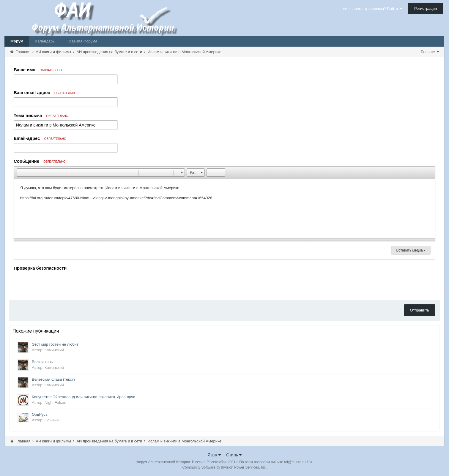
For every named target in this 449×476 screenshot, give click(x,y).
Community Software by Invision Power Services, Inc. (224, 467)
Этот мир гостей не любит (55, 344)
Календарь (45, 41)
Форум (17, 41)
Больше (430, 52)
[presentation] (59, 284)
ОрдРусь (40, 414)
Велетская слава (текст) (53, 379)
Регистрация (426, 8)
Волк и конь (42, 362)
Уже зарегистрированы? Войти (372, 9)
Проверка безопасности (40, 268)
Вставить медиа (411, 250)
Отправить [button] (420, 310)
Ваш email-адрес (45, 92)
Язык (214, 455)
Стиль (234, 455)
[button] (21, 173)
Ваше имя (38, 70)
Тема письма (41, 115)
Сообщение (40, 161)
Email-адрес (40, 138)
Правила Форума (82, 41)
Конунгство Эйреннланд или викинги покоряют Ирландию (84, 397)
